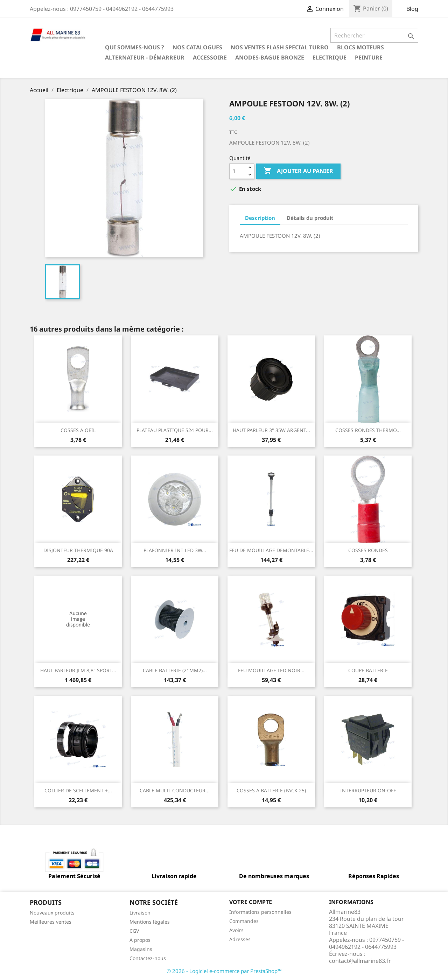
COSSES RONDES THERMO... (368, 430)
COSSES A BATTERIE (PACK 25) (271, 790)
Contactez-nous (148, 958)
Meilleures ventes (51, 922)
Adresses (240, 939)
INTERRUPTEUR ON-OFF (368, 790)
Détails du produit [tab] (310, 218)
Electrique (330, 57)
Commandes (244, 921)
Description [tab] (260, 218)
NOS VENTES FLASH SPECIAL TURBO (280, 47)
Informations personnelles (260, 912)
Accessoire (210, 57)
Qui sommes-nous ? (135, 47)
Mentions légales (150, 922)
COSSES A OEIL (78, 430)
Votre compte (251, 902)
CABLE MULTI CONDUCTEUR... (175, 790)
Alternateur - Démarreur (145, 57)
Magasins (141, 949)
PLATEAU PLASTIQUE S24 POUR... (175, 430)
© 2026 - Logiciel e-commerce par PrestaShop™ (224, 971)
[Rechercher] (374, 35)
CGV (134, 931)
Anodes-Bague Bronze (270, 57)
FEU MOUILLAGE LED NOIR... (271, 670)
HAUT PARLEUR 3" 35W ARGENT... (271, 430)
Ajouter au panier (298, 171)
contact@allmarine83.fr (360, 961)
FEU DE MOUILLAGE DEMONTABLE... (271, 550)
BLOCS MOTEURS (360, 47)
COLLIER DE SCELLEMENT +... (78, 790)
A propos (140, 940)
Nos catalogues (197, 47)
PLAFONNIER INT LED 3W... (175, 550)
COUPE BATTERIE (368, 670)
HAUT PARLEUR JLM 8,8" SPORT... (78, 670)
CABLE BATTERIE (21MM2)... (175, 670)
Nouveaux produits (52, 913)
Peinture (369, 57)
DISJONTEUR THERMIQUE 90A (78, 550)
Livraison (140, 913)
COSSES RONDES (368, 550)
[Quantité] (238, 171)
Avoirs (236, 930)
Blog (412, 9)
